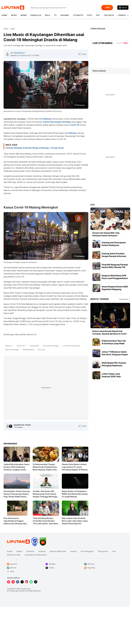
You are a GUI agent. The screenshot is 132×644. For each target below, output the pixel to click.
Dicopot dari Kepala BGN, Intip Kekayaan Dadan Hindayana (106, 234)
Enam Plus (36, 15)
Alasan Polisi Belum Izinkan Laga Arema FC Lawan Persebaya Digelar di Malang (75, 467)
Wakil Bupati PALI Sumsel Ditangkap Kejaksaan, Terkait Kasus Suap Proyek (115, 365)
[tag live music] (41, 350)
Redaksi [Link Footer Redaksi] (19, 551)
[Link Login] (123, 8)
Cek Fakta (109, 15)
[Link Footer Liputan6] (18, 542)
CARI (107, 8)
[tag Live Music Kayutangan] (71, 346)
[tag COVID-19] (21, 346)
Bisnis (24, 15)
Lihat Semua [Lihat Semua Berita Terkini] (124, 299)
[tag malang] (9, 346)
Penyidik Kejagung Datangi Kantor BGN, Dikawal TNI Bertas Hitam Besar (115, 267)
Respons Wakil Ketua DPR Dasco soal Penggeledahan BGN (115, 278)
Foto (90, 15)
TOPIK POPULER (98, 29)
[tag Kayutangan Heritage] (51, 346)
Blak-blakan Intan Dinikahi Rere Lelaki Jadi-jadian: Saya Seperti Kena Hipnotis (75, 521)
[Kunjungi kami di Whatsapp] (31, 582)
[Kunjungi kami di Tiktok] (36, 582)
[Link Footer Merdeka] (65, 564)
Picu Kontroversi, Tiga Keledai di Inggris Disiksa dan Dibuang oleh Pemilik (15, 521)
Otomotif (78, 15)
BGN (93, 205)
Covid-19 (75, 125)
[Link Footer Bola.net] (26, 568)
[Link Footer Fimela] (65, 568)
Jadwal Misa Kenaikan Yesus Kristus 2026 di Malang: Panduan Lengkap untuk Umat (16, 467)
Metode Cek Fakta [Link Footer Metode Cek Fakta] (14, 555)
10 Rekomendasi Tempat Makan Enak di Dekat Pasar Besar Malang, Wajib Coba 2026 (45, 467)
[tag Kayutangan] (35, 346)
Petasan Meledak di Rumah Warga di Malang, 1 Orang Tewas (35, 148)
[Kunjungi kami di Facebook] (18, 582)
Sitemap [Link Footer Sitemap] (73, 551)
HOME (4, 15)
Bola (48, 15)
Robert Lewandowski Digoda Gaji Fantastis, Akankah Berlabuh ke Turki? (110, 332)
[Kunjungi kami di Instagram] (27, 582)
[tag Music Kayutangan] (12, 350)
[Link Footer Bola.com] (104, 564)
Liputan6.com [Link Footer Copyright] (26, 589)
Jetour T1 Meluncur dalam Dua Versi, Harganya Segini (115, 353)
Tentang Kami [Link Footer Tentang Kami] (103, 551)
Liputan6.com (19, 53)
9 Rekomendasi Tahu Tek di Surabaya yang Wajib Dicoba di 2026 (114, 343)
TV (55, 15)
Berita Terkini (99, 299)
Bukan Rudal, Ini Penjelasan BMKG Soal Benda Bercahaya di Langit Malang (75, 494)
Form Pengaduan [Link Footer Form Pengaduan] (87, 551)
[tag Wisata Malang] (28, 350)
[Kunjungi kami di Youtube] (13, 582)
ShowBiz (65, 15)
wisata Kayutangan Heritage (57, 122)
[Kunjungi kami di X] (22, 582)
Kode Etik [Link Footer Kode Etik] (42, 551)
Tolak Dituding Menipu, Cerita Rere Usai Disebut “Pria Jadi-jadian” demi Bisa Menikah (45, 521)
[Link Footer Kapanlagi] (104, 568)
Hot (98, 15)
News (14, 15)
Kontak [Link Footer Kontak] (10, 551)
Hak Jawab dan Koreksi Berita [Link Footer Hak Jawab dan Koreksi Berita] (36, 555)
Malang (47, 119)
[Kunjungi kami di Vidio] (9, 582)
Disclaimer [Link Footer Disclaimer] (30, 551)
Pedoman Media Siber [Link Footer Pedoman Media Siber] (58, 551)
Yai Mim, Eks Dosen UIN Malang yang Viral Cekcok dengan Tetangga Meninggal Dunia (46, 494)
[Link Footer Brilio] (26, 572)
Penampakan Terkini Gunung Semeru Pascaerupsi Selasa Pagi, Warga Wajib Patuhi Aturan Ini (17, 494)
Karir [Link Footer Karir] (114, 551)
